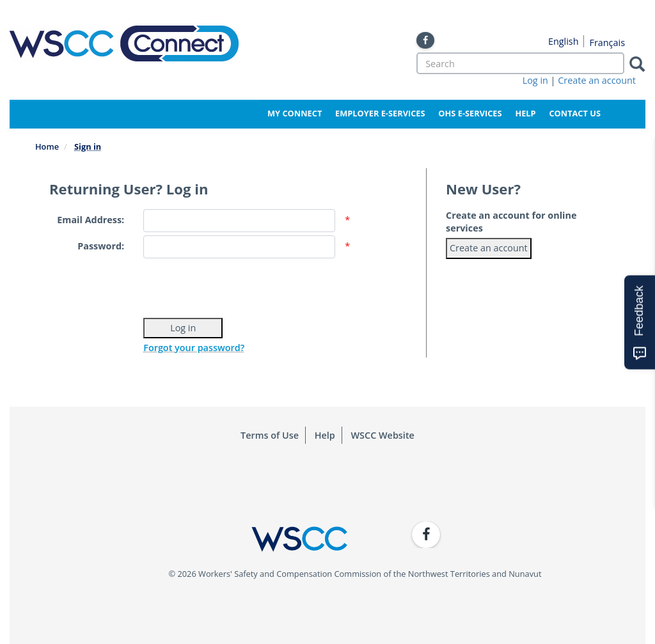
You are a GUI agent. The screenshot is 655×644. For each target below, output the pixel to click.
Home (47, 146)
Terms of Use (270, 435)
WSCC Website (383, 435)
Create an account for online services (511, 222)
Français (607, 43)
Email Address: (91, 220)
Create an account (597, 80)
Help (525, 113)
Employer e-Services (380, 113)
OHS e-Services (470, 113)
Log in (535, 80)
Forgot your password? (194, 348)
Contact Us (575, 113)
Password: (101, 246)
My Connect (295, 113)
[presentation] (241, 287)
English (564, 41)
